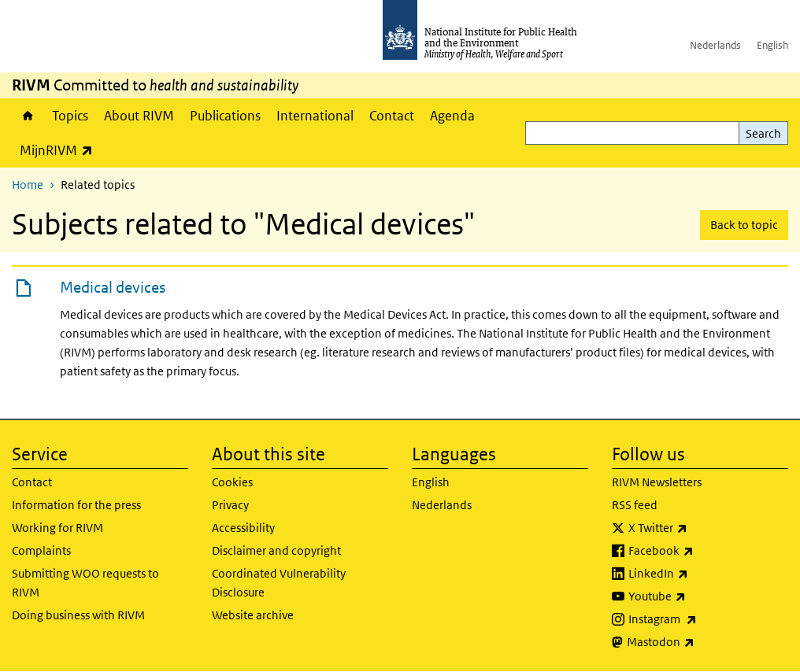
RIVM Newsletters (657, 482)
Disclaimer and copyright (276, 550)
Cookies (232, 482)
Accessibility (243, 528)
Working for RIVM (57, 528)
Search (763, 133)
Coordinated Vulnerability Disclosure (279, 583)
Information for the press (76, 505)
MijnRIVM (60, 150)
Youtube (698, 596)
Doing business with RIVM (78, 615)
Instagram (704, 619)
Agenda (452, 116)
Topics (70, 116)
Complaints (41, 550)
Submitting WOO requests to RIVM (85, 583)
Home (28, 116)
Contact (392, 116)
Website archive (253, 615)
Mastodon (702, 642)
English (772, 45)
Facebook (702, 551)
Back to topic (744, 225)
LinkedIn (700, 574)
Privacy (230, 505)
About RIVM (139, 116)
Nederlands (715, 45)
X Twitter (699, 528)
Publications (225, 116)
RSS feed (635, 505)
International (315, 116)
